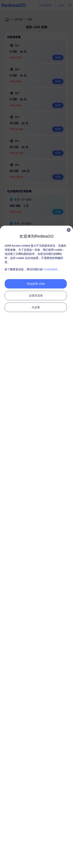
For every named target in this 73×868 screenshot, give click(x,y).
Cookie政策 (51, 269)
